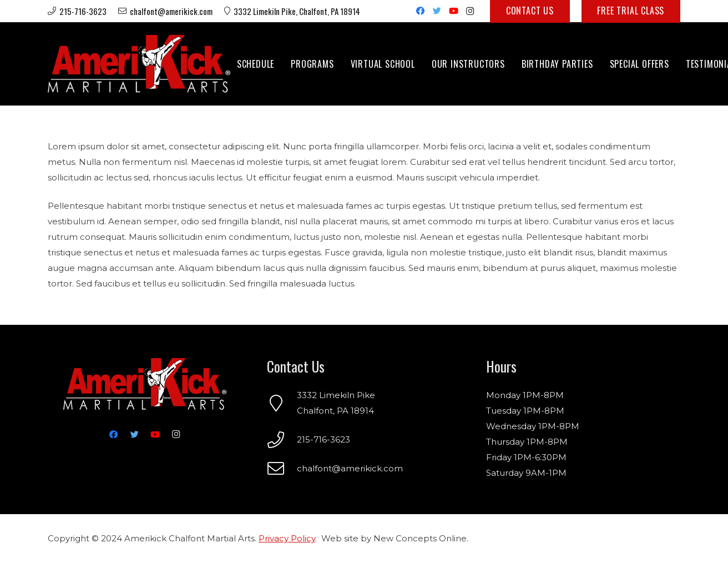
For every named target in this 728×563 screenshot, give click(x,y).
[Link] (139, 64)
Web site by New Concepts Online (394, 538)
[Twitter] (437, 11)
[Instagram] (470, 11)
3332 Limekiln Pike (336, 395)
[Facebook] (420, 11)
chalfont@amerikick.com (350, 468)
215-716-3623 (323, 439)
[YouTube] (453, 11)
